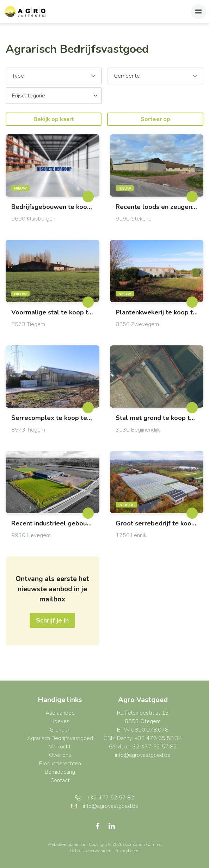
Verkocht (60, 747)
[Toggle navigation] (199, 12)
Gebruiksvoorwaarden (91, 851)
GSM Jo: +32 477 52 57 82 (143, 747)
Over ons (60, 755)
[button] (54, 96)
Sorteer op (155, 119)
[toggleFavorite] (88, 197)
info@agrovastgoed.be (143, 755)
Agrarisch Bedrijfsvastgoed (60, 738)
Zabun (139, 844)
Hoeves (60, 721)
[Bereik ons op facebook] (100, 826)
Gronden (60, 730)
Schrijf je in (52, 620)
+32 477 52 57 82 (104, 798)
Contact (60, 780)
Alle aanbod (60, 713)
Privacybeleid (127, 851)
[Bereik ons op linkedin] (112, 826)
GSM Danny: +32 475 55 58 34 (143, 738)
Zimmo (155, 844)
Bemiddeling (60, 772)
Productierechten (60, 764)
